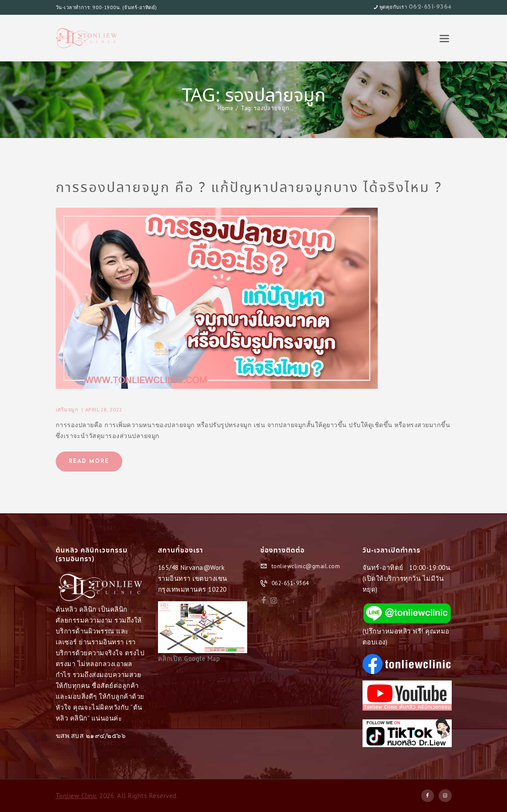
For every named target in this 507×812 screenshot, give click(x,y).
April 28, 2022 (104, 409)
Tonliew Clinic (77, 796)
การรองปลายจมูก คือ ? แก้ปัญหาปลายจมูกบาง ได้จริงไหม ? (249, 188)
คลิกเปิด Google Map (189, 659)
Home (225, 108)
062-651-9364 (430, 7)
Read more (89, 462)
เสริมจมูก (67, 409)
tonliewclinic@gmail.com (306, 566)
